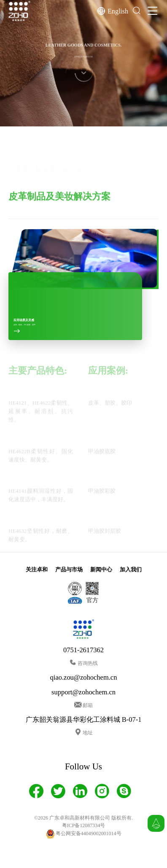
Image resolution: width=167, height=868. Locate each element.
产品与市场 (69, 569)
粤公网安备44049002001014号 (84, 834)
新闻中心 (101, 569)
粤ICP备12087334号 (84, 825)
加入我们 (131, 569)
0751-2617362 (83, 650)
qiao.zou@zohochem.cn (84, 677)
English (118, 11)
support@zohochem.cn (83, 692)
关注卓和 (37, 569)
